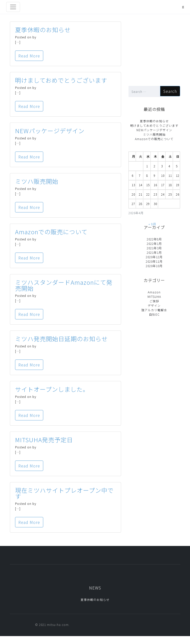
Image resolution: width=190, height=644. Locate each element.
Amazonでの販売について (51, 232)
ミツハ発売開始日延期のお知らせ (61, 339)
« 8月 (152, 224)
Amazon (154, 292)
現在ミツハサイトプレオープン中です (64, 493)
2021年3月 (154, 248)
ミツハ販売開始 (37, 181)
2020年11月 (154, 261)
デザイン (154, 305)
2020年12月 (154, 257)
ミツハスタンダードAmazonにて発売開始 (64, 285)
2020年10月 (154, 266)
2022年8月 (154, 239)
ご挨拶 (154, 301)
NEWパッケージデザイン (50, 131)
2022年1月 (154, 244)
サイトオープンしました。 (52, 389)
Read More (29, 56)
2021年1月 (154, 252)
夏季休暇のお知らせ (43, 30)
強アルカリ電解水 (154, 310)
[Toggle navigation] (13, 7)
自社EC (154, 314)
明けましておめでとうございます (61, 80)
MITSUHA (154, 296)
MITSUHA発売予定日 (44, 440)
